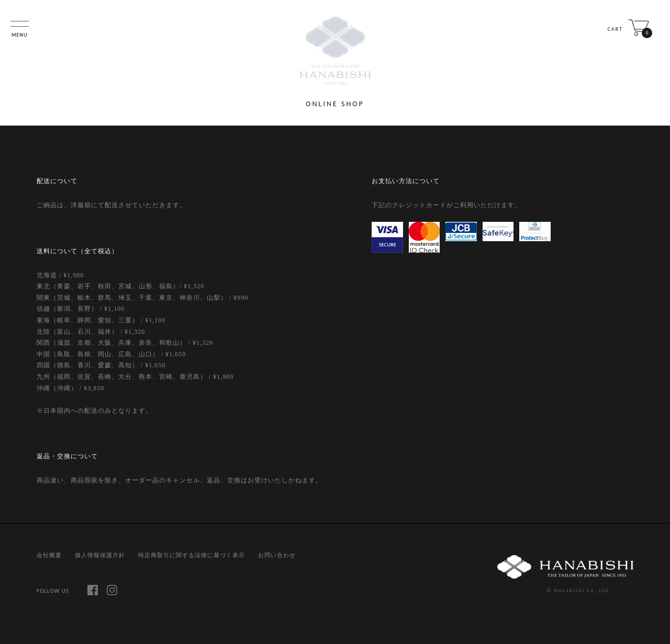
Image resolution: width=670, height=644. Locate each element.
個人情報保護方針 (100, 555)
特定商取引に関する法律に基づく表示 (192, 555)
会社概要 (49, 555)
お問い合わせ (277, 555)
